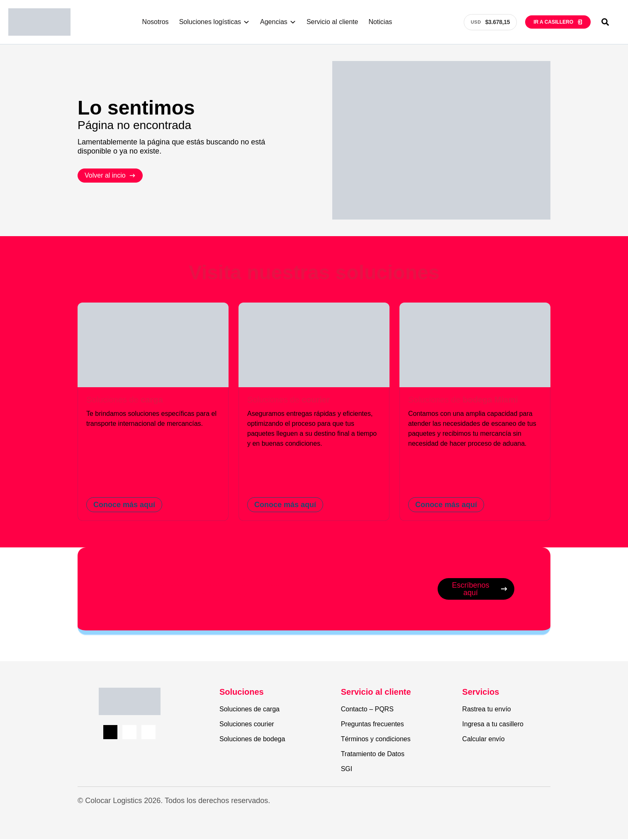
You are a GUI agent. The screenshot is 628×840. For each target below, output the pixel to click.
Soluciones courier (247, 725)
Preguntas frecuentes (372, 725)
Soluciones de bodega (252, 740)
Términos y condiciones (376, 740)
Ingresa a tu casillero (493, 725)
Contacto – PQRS (367, 710)
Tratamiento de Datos (373, 755)
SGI (347, 770)
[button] (605, 22)
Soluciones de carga (249, 710)
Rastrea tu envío (486, 710)
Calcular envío (483, 740)
